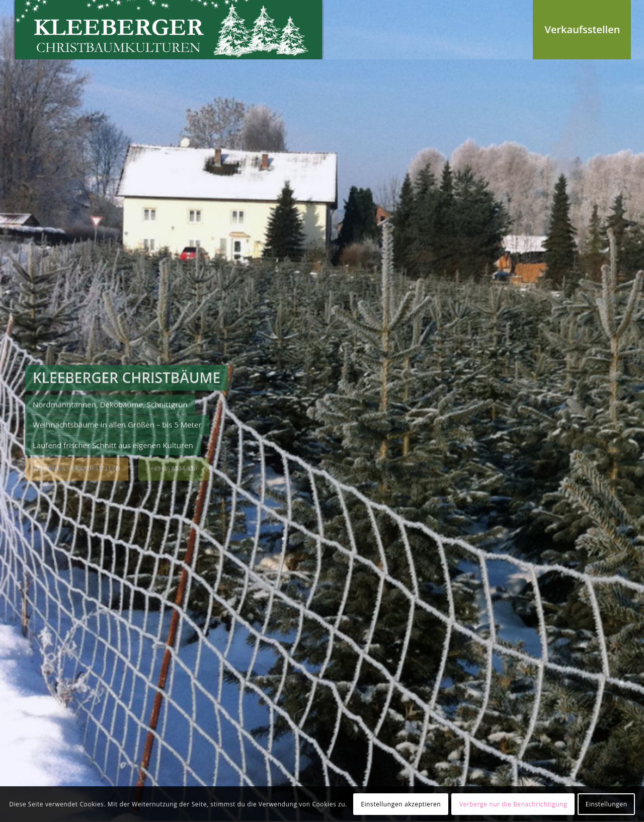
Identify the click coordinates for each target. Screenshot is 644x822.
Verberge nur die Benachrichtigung (513, 804)
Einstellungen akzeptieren (401, 804)
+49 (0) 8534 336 (174, 468)
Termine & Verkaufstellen (77, 468)
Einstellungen (607, 804)
